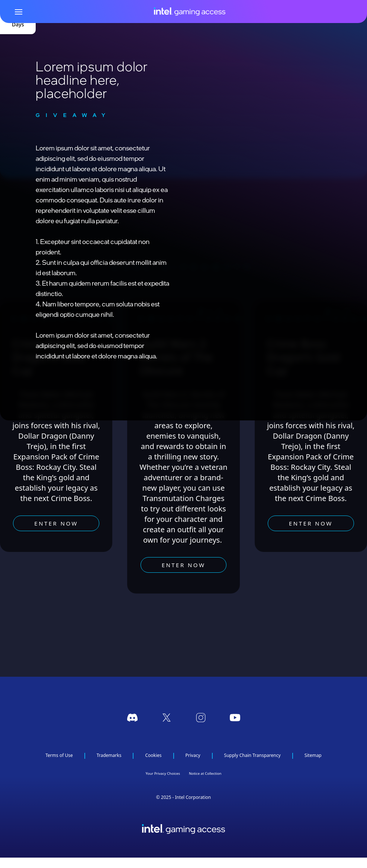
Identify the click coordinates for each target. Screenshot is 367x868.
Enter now (56, 523)
